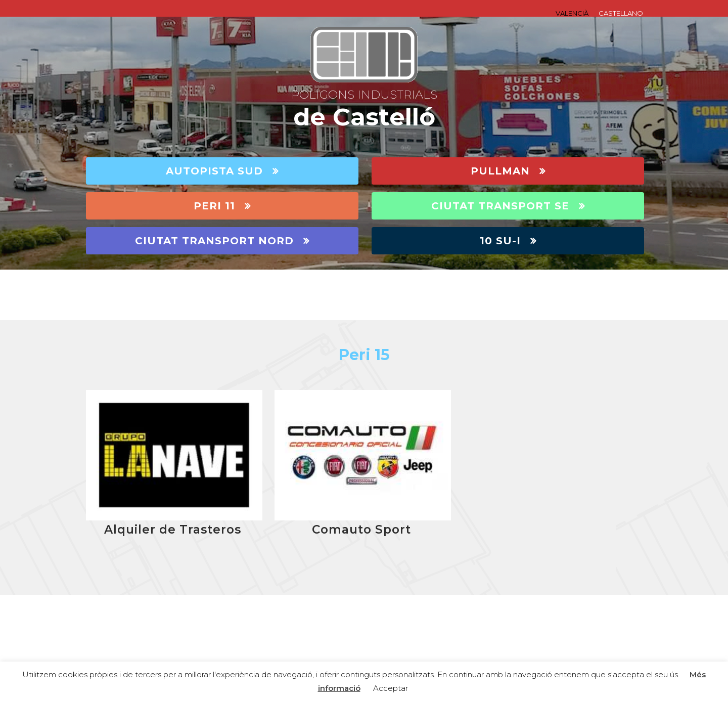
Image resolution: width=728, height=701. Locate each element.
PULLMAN (508, 171)
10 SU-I (508, 241)
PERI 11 (222, 206)
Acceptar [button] (391, 688)
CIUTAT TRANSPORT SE (508, 206)
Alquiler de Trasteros (173, 530)
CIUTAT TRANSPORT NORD (222, 241)
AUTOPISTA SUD (222, 171)
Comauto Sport (361, 530)
